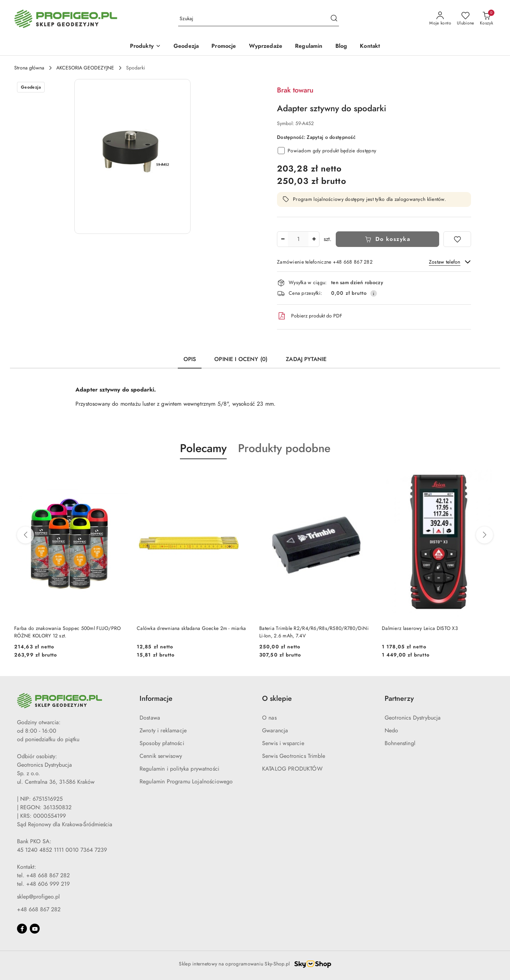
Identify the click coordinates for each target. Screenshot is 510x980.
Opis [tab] (190, 359)
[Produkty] (145, 47)
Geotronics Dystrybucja (413, 718)
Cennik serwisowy (161, 756)
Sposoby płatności (162, 743)
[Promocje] (224, 47)
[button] (132, 156)
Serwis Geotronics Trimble (294, 756)
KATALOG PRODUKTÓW (292, 769)
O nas (269, 718)
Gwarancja (275, 731)
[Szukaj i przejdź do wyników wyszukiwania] (334, 19)
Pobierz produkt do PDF (310, 316)
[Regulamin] (309, 47)
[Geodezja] (186, 47)
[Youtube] (35, 929)
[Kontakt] (370, 47)
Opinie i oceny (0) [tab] (241, 359)
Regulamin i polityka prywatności (179, 769)
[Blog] (341, 47)
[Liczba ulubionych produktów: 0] (466, 19)
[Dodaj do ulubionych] (457, 239)
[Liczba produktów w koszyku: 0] (486, 19)
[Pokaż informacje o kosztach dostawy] (374, 293)
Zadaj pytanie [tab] (306, 359)
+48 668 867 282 (39, 909)
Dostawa (150, 718)
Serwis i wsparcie (283, 743)
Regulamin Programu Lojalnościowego (186, 782)
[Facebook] (22, 929)
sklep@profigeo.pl (38, 897)
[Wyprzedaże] (266, 47)
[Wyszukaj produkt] (259, 19)
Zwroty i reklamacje (163, 731)
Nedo (392, 731)
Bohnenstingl (400, 743)
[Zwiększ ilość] (314, 239)
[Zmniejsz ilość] (283, 239)
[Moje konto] (440, 19)
